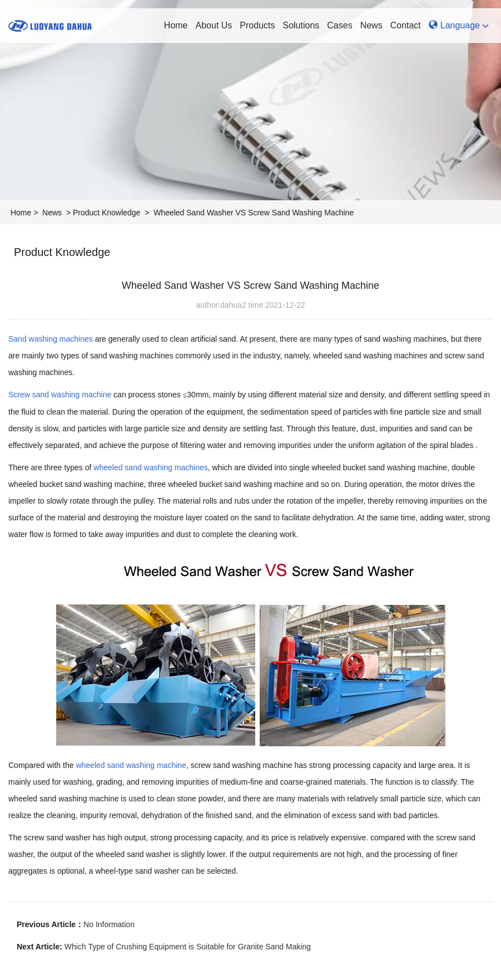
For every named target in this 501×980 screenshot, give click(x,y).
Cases (339, 25)
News (371, 25)
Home (176, 25)
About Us (214, 25)
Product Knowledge (106, 213)
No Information (109, 924)
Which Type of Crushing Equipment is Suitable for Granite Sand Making (188, 947)
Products (257, 25)
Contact (406, 25)
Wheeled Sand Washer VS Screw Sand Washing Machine (254, 213)
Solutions (301, 25)
